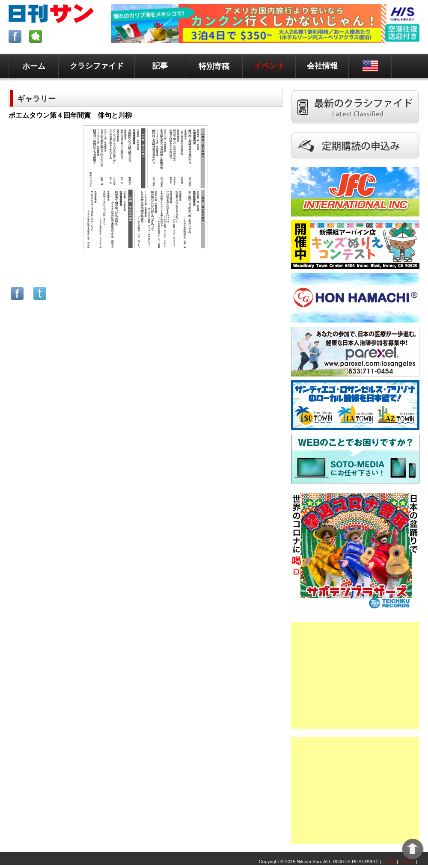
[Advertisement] (355, 675)
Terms (389, 862)
